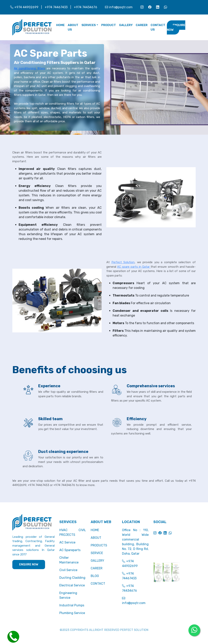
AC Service (67, 542)
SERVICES (89, 25)
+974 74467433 (56, 7)
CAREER (142, 25)
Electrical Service (72, 585)
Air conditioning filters (29, 68)
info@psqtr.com (119, 7)
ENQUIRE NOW (29, 565)
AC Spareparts (70, 550)
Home (60, 25)
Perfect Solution (123, 262)
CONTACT (98, 584)
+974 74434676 (85, 7)
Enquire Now (176, 27)
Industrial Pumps (72, 605)
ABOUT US (73, 27)
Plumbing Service (72, 613)
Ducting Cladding (72, 578)
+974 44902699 (24, 7)
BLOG (95, 576)
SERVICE (97, 553)
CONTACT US (158, 27)
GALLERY (126, 25)
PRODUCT (109, 25)
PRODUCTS (99, 545)
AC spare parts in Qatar (134, 267)
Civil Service (68, 570)
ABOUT (96, 538)
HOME (95, 530)
